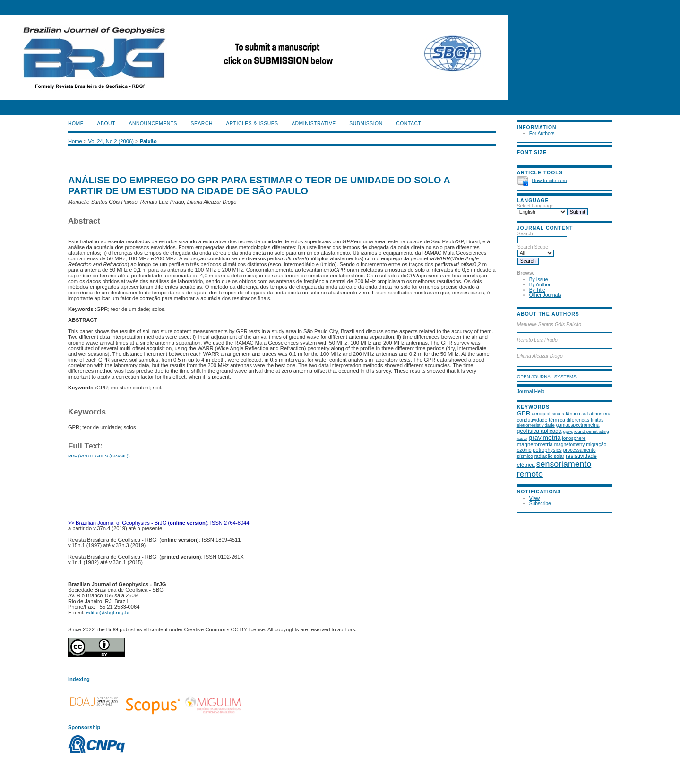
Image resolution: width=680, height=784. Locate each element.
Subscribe (540, 504)
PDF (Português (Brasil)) (99, 456)
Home (76, 124)
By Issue (539, 280)
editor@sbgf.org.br (108, 612)
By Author (540, 285)
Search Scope (536, 250)
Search (542, 237)
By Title (537, 290)
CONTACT (409, 124)
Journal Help (531, 392)
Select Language (535, 206)
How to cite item (550, 180)
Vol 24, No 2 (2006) (111, 141)
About (106, 124)
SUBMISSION (366, 124)
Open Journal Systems (547, 376)
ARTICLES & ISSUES (252, 124)
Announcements (153, 124)
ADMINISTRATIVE (314, 124)
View (534, 498)
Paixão (148, 141)
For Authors (542, 134)
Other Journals (545, 295)
